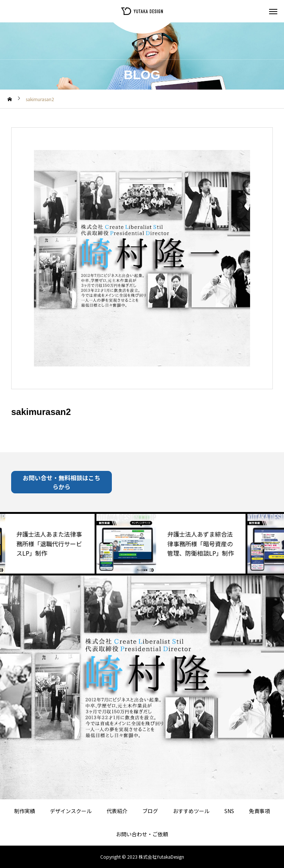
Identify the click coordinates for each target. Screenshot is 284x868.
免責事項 (259, 811)
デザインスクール (71, 811)
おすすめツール (191, 811)
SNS (229, 811)
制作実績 (25, 811)
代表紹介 (117, 811)
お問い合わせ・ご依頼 (142, 834)
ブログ (150, 811)
